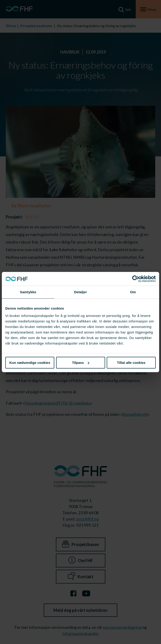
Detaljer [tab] (80, 292)
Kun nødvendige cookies (30, 363)
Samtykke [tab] (28, 292)
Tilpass (81, 363)
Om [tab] (133, 292)
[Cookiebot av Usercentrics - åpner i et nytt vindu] (136, 279)
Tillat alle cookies (131, 363)
